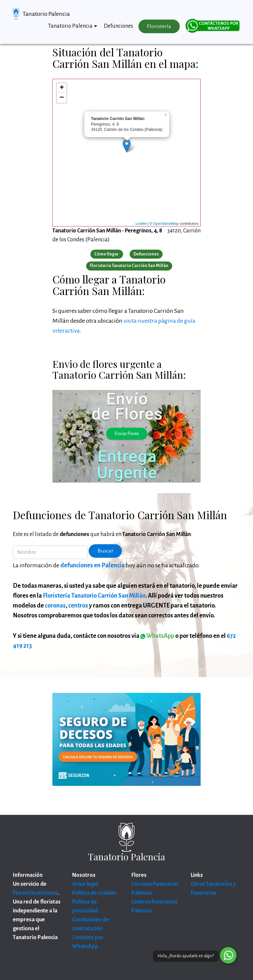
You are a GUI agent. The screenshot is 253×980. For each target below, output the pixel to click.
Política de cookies (94, 893)
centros (78, 606)
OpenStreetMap (166, 223)
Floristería (159, 26)
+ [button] (62, 88)
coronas (55, 606)
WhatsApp (157, 636)
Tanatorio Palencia (46, 14)
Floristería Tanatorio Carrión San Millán (94, 596)
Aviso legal (85, 884)
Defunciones (118, 26)
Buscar (105, 551)
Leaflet (141, 223)
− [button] (62, 98)
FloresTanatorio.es (35, 893)
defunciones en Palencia (92, 565)
